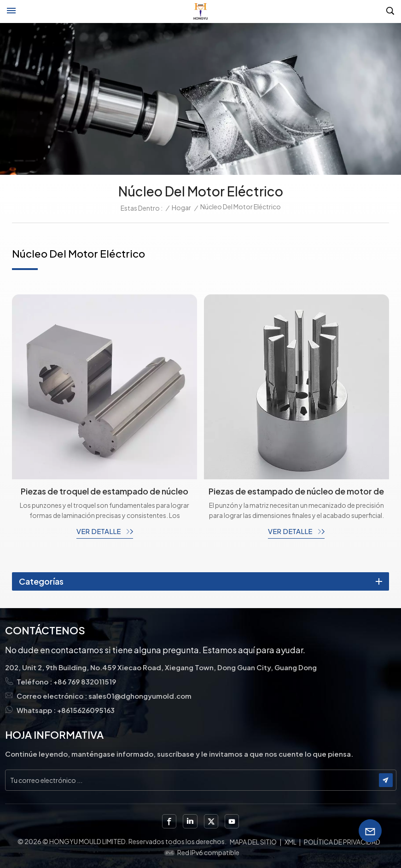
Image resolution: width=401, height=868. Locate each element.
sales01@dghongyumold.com (140, 696)
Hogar (181, 207)
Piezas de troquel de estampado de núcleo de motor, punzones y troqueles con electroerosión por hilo (105, 491)
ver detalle (99, 531)
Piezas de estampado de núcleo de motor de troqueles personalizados (296, 491)
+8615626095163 (86, 710)
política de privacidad (342, 842)
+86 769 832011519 (85, 681)
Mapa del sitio (253, 842)
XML (291, 842)
